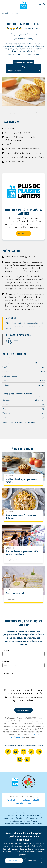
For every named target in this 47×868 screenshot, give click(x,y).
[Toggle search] (45, 4)
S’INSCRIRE (24, 234)
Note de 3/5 (14, 28)
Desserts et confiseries (24, 39)
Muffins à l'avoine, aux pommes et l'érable (21, 481)
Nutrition (35, 113)
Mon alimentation (24, 803)
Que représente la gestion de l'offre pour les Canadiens (22, 553)
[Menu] (3, 4)
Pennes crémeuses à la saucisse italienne (21, 517)
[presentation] (23, 683)
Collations (32, 35)
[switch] (23, 69)
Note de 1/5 (8, 28)
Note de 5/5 (20, 28)
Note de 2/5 (11, 28)
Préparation (24, 113)
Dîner (22, 35)
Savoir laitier (12, 800)
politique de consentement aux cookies (28, 849)
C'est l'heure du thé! (15, 593)
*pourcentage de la (19, 422)
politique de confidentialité (19, 851)
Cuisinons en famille (31, 800)
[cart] (40, 4)
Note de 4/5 (17, 28)
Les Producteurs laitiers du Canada (24, 5)
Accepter (14, 861)
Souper (14, 35)
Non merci (33, 861)
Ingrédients (13, 113)
